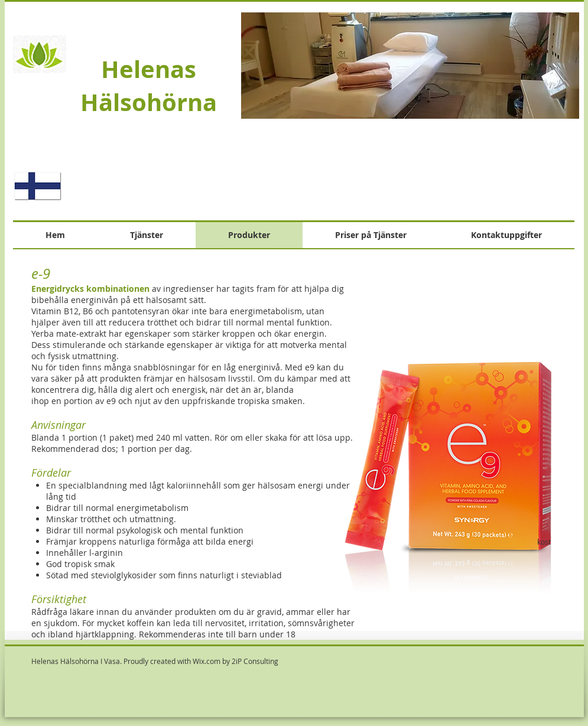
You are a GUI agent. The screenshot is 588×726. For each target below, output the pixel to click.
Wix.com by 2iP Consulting (235, 661)
